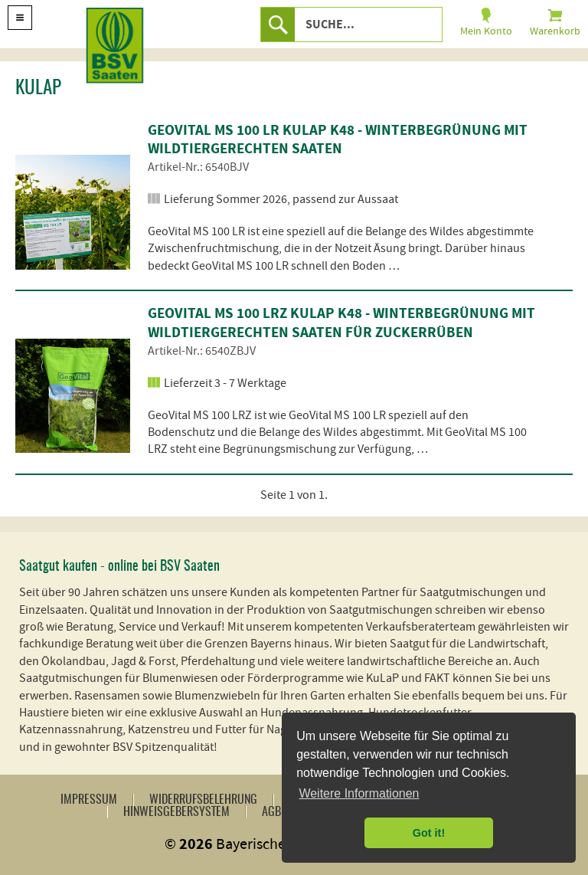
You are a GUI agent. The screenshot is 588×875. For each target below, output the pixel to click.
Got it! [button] (429, 833)
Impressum (89, 800)
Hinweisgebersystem (176, 812)
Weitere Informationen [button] (359, 793)
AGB (271, 812)
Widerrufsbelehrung (203, 800)
